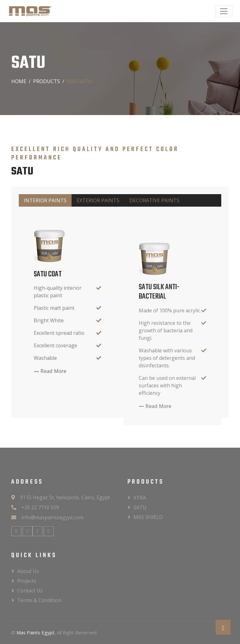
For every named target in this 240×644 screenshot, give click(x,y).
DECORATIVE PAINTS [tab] (154, 200)
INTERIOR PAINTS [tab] (45, 200)
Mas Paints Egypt (35, 632)
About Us (28, 571)
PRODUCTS (47, 81)
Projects (27, 581)
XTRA (140, 498)
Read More (53, 387)
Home (19, 81)
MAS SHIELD (148, 517)
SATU (140, 507)
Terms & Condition (39, 600)
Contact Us (30, 591)
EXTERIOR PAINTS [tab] (98, 200)
